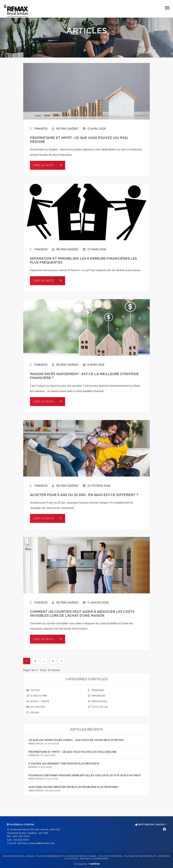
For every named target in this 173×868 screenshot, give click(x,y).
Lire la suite (44, 165)
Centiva (94, 864)
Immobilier (97, 696)
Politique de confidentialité (140, 856)
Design (33, 713)
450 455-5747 (21, 836)
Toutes (33, 690)
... (44, 661)
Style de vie (98, 707)
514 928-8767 (21, 840)
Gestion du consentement (94, 859)
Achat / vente (38, 701)
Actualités (36, 707)
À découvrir (37, 696)
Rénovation (98, 701)
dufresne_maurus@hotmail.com (36, 843)
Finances (39, 129)
